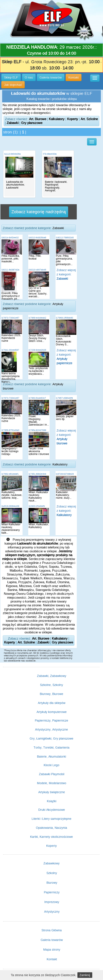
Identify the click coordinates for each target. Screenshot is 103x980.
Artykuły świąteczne (52, 792)
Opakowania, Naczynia (51, 828)
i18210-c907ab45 (37, 270)
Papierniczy (52, 892)
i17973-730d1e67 (10, 318)
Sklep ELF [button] (11, 77)
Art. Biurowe (38, 119)
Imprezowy (52, 902)
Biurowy (52, 883)
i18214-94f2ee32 (10, 238)
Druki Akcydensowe (52, 810)
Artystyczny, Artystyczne (51, 729)
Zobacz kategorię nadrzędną (39, 212)
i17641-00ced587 (10, 350)
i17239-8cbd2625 (37, 350)
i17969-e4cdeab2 (37, 318)
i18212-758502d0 (65, 238)
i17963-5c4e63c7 (37, 398)
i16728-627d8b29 (65, 474)
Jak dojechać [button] (13, 85)
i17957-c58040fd (64, 398)
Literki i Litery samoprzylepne (51, 819)
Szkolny (52, 873)
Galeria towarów (52, 940)
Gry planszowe (32, 123)
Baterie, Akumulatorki (51, 757)
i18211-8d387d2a (10, 270)
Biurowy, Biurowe (51, 694)
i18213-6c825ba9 (37, 238)
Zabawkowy (51, 863)
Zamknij (85, 975)
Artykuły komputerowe (52, 712)
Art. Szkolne (89, 119)
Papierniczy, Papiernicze (51, 720)
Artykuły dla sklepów (52, 703)
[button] (95, 78)
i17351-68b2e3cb (37, 474)
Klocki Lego (51, 765)
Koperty (73, 119)
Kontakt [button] (74, 77)
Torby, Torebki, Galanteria (51, 747)
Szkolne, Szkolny (51, 685)
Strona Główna (52, 930)
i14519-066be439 (10, 506)
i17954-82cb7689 (37, 430)
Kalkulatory (57, 119)
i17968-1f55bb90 (65, 318)
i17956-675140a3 (10, 430)
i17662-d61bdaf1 (10, 474)
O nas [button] (29, 77)
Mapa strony (52, 950)
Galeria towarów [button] (51, 77)
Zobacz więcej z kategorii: (66, 274)
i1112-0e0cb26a (12, 154)
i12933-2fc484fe (37, 506)
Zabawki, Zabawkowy (52, 676)
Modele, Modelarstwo (52, 783)
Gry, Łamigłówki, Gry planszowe (51, 738)
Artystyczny (52, 912)
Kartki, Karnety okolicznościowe (51, 837)
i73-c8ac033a (50, 154)
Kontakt (52, 959)
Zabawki (13, 123)
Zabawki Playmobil (52, 774)
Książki (52, 801)
